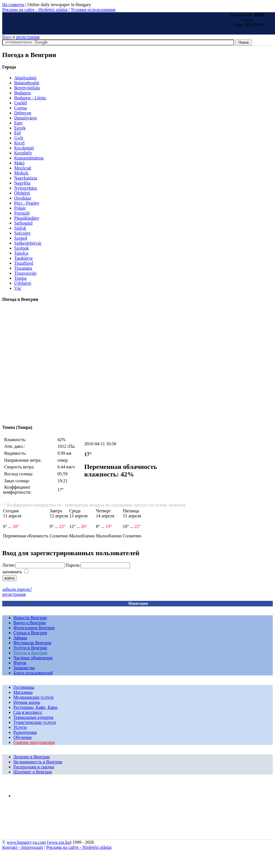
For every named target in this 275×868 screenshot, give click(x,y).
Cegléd (20, 103)
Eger (18, 123)
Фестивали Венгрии (32, 643)
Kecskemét (24, 148)
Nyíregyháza (26, 188)
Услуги (20, 727)
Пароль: (73, 565)
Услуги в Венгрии (30, 648)
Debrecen (23, 113)
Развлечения (25, 732)
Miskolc (21, 173)
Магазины (23, 692)
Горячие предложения (34, 742)
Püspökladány (27, 218)
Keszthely (23, 153)
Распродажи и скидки (34, 767)
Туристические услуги (35, 722)
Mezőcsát (23, 168)
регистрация (28, 37)
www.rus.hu (59, 842)
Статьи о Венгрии (30, 633)
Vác (18, 288)
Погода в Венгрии (30, 653)
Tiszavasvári (25, 273)
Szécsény (23, 233)
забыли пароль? (17, 589)
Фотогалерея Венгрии (34, 628)
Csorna (20, 108)
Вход (7, 37)
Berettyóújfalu (27, 88)
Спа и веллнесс (28, 712)
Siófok (20, 228)
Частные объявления (33, 658)
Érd (17, 133)
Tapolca (21, 253)
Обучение (23, 737)
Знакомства (24, 668)
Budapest (23, 93)
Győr (19, 138)
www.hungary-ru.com (26, 842)
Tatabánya (23, 258)
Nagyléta (22, 183)
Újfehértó (23, 283)
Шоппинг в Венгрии (33, 772)
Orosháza (23, 198)
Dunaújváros (26, 118)
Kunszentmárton (29, 158)
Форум (20, 663)
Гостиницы (24, 687)
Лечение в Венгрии (31, 757)
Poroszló (22, 213)
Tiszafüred (24, 263)
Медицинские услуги (33, 697)
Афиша (20, 638)
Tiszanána (23, 268)
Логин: (9, 565)
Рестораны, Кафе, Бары (35, 707)
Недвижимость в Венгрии (38, 762)
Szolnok (21, 248)
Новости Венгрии (30, 618)
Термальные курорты (33, 717)
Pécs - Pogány (27, 203)
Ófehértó (22, 193)
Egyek (20, 128)
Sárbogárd (23, 223)
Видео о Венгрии (30, 623)
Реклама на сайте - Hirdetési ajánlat (35, 10)
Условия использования (93, 10)
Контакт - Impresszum (23, 847)
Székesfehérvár (28, 243)
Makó (19, 163)
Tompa (20, 278)
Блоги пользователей (33, 673)
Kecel (19, 143)
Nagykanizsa (26, 178)
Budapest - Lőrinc (30, 98)
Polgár (20, 208)
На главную (13, 5)
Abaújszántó (25, 78)
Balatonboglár (27, 83)
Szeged (21, 238)
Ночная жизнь (27, 702)
